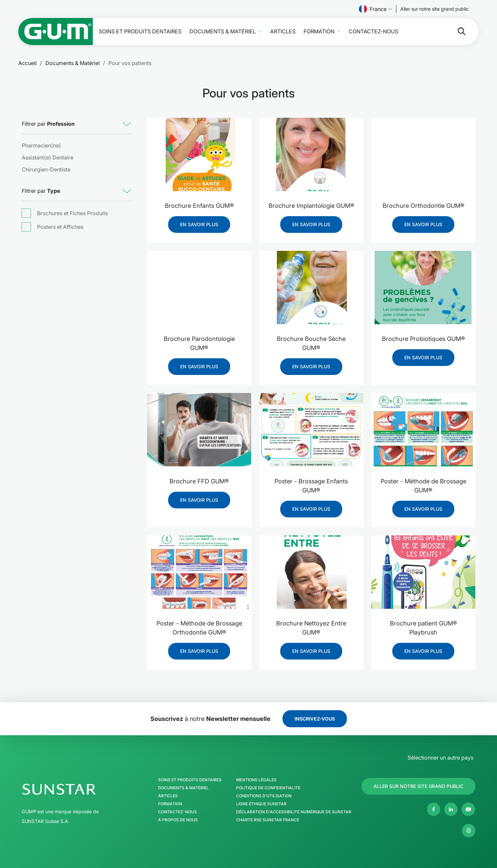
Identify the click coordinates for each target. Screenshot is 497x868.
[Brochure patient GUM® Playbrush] (423, 572)
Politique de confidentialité (268, 788)
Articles (283, 32)
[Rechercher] (435, 31)
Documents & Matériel (223, 32)
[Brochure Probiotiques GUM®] (423, 288)
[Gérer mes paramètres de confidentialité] (469, 831)
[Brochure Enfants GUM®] (199, 154)
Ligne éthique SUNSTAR (261, 804)
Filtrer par (48, 124)
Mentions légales (256, 780)
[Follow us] (434, 9)
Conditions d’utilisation (264, 796)
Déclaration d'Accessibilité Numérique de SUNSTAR (294, 812)
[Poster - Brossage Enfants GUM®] (311, 430)
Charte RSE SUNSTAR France (268, 820)
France (375, 9)
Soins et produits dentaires (140, 32)
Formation (319, 32)
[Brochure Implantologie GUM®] (311, 154)
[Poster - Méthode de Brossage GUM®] (423, 430)
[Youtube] (468, 809)
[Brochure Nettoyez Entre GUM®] (311, 572)
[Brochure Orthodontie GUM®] (423, 154)
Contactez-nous (373, 32)
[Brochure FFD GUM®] (199, 430)
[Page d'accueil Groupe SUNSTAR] (79, 789)
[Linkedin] (451, 809)
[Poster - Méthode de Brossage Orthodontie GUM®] (199, 572)
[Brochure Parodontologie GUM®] (199, 288)
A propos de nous (178, 820)
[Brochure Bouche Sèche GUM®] (311, 288)
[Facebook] (434, 809)
